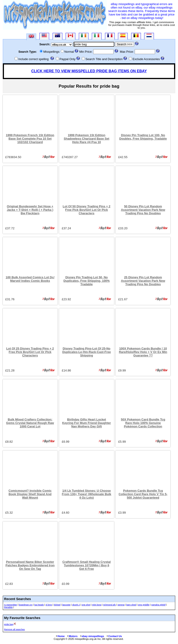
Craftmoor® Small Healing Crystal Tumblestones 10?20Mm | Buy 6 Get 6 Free (86, 565)
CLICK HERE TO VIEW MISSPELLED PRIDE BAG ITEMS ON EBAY (89, 71)
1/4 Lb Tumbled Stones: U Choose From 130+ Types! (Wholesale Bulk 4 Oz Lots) (87, 494)
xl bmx (49, 605)
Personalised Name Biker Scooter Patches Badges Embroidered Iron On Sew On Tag (30, 565)
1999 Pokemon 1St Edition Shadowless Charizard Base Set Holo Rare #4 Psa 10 (87, 139)
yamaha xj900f (158, 605)
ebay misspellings (92, 636)
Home (60, 636)
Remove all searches (15, 629)
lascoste (66, 605)
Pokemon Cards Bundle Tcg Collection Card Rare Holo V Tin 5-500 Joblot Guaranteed (143, 494)
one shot (86, 605)
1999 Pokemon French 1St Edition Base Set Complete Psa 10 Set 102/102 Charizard (30, 139)
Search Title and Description (104, 59)
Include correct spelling (33, 59)
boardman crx (26, 605)
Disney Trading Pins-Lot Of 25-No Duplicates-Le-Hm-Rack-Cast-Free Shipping (87, 352)
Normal (69, 52)
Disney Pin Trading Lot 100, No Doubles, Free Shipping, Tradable (143, 137)
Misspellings (51, 52)
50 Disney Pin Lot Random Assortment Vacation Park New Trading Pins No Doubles (143, 210)
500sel (57, 605)
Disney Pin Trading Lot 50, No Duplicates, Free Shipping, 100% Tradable (87, 281)
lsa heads (39, 605)
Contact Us (114, 636)
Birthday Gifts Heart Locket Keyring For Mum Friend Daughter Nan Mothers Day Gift (86, 423)
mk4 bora (97, 605)
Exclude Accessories (146, 59)
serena (121, 605)
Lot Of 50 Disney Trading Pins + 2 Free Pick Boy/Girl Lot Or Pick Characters (87, 210)
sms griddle (144, 605)
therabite (8, 607)
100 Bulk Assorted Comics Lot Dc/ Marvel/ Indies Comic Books (30, 279)
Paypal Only (68, 59)
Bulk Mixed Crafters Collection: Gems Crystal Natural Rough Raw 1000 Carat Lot (30, 423)
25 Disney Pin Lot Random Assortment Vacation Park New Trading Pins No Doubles (143, 281)
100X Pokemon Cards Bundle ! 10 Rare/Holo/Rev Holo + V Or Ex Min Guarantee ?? (143, 352)
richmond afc (110, 605)
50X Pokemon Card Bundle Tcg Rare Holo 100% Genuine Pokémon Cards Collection (143, 423)
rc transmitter (11, 605)
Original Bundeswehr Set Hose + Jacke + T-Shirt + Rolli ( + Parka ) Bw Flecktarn (30, 210)
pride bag (9, 624)
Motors (72, 636)
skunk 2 (76, 605)
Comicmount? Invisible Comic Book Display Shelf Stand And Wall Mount (30, 494)
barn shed (131, 605)
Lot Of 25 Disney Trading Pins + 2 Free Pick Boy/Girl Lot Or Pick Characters (30, 352)
